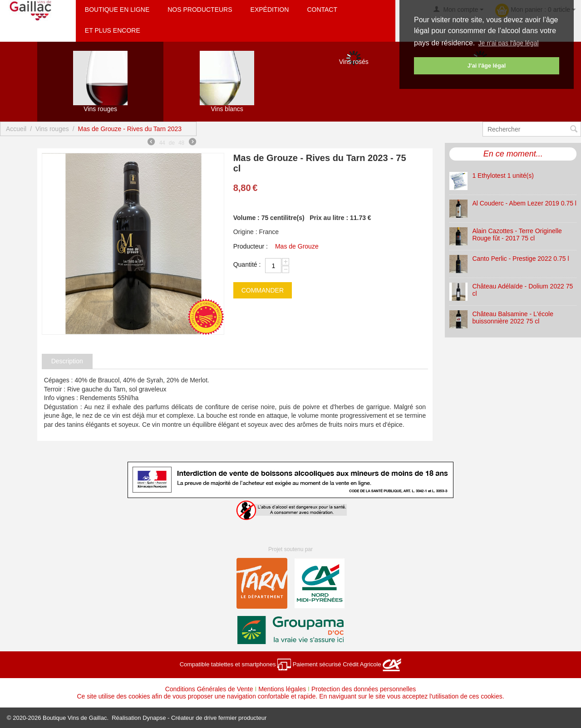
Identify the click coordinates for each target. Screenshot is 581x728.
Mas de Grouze (297, 246)
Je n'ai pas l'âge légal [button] (509, 43)
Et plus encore (113, 30)
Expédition (270, 10)
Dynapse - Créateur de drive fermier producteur (204, 718)
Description (67, 361)
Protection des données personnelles (364, 689)
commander (263, 290)
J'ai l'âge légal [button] (487, 66)
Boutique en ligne (117, 10)
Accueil (16, 129)
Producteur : (251, 246)
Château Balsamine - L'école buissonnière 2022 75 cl (513, 318)
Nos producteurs (200, 10)
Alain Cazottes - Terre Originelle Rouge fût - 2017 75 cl (517, 235)
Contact (322, 10)
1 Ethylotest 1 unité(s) (503, 176)
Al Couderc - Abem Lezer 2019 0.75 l (524, 203)
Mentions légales (282, 689)
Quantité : (247, 264)
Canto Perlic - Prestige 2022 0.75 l (520, 259)
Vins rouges (52, 129)
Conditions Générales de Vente (209, 689)
